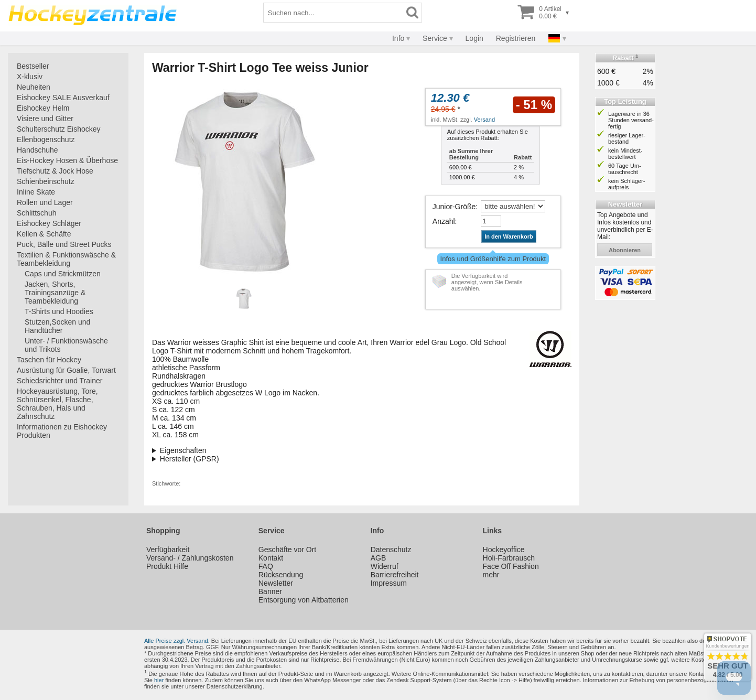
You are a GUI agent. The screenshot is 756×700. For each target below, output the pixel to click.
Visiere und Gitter (45, 119)
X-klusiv (30, 77)
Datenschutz (391, 550)
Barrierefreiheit (395, 575)
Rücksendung (281, 575)
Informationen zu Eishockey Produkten (62, 431)
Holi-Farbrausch (509, 558)
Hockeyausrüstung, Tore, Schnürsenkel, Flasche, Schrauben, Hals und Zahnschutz (57, 404)
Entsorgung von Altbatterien (304, 600)
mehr (491, 575)
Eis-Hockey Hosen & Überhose (67, 160)
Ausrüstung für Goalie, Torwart (66, 370)
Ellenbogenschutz (46, 139)
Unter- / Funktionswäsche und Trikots (66, 345)
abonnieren (625, 250)
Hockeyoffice (504, 550)
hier (159, 680)
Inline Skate (36, 192)
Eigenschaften (183, 450)
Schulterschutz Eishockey (59, 129)
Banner (270, 591)
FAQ (266, 566)
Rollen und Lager (45, 202)
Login (474, 38)
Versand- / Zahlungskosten (190, 558)
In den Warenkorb (509, 236)
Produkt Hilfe (167, 566)
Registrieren (516, 38)
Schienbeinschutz (46, 181)
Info (398, 38)
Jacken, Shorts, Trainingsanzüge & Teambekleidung (55, 293)
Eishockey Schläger (49, 223)
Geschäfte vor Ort (287, 550)
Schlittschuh (36, 213)
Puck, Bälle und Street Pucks (64, 244)
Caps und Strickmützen (63, 274)
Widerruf (385, 566)
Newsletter (276, 583)
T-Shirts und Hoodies (59, 311)
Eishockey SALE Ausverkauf (63, 98)
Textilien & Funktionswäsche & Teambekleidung (66, 259)
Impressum (389, 583)
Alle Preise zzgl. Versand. (177, 641)
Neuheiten (34, 87)
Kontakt (271, 558)
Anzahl (444, 221)
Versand (484, 120)
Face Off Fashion (511, 566)
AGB (379, 558)
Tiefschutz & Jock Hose (55, 171)
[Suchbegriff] (333, 13)
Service (435, 38)
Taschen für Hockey (49, 360)
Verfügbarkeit (168, 550)
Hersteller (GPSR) (190, 459)
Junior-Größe (454, 207)
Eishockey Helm (43, 108)
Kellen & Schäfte (44, 234)
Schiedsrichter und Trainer (60, 381)
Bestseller (33, 66)
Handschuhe (37, 150)
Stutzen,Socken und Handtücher (57, 326)
